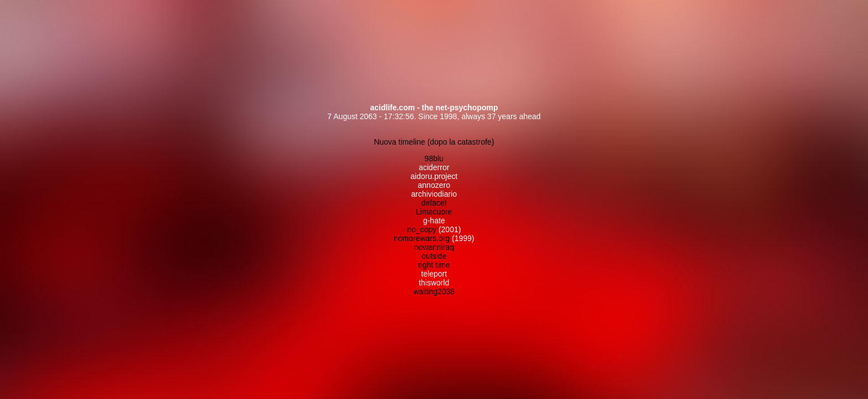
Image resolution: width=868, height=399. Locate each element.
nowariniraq (434, 247)
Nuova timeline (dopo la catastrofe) (434, 142)
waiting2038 (434, 291)
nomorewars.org (422, 238)
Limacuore (434, 212)
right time (434, 265)
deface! (434, 203)
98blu (434, 158)
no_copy (422, 229)
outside (434, 256)
